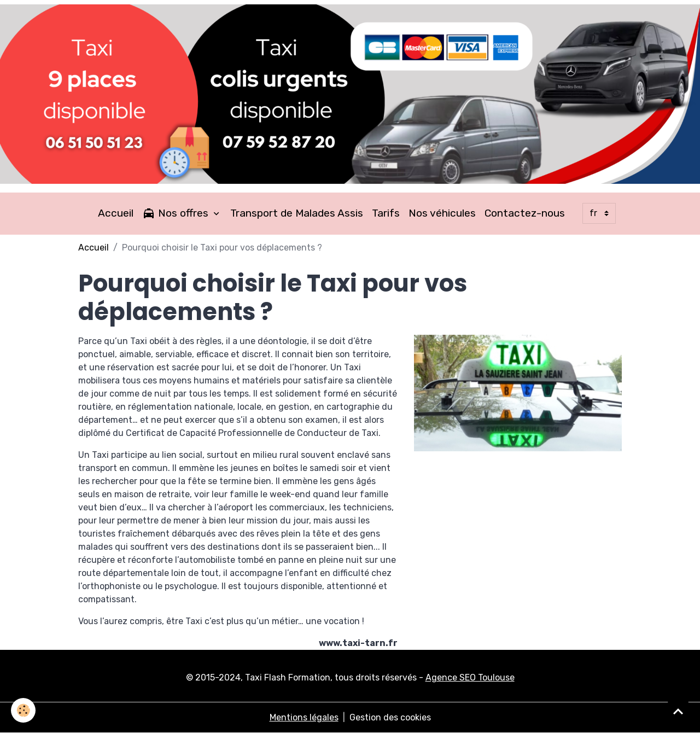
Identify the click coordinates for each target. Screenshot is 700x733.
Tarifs (386, 213)
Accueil (116, 213)
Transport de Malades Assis (297, 213)
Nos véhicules (442, 213)
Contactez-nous (525, 213)
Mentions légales (304, 717)
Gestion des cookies (390, 717)
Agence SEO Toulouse (470, 677)
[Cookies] (23, 710)
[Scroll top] (678, 711)
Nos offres (177, 213)
